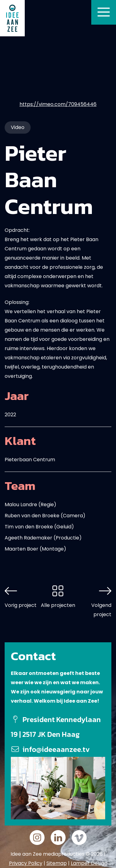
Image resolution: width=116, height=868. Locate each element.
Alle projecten (58, 605)
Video (18, 127)
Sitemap (57, 863)
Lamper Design (89, 863)
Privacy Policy (26, 863)
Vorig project (21, 605)
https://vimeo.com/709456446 (58, 104)
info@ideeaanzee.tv (56, 749)
